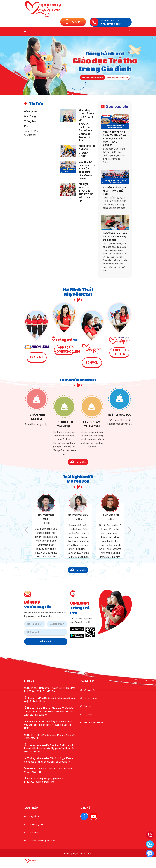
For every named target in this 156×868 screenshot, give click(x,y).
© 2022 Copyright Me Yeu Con (76, 854)
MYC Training (33, 833)
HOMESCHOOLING (67, 352)
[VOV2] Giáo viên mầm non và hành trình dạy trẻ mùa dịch (115, 237)
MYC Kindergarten (36, 824)
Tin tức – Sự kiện (91, 698)
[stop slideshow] (85, 92)
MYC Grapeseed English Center (41, 841)
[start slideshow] (72, 92)
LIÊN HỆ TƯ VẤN (78, 462)
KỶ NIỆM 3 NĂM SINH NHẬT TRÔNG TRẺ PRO (114, 191)
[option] (48, 526)
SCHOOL (92, 363)
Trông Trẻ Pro (34, 816)
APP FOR (64, 348)
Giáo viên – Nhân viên (93, 722)
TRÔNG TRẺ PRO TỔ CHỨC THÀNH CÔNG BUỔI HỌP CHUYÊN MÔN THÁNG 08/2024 (114, 139)
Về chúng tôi (89, 690)
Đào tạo (87, 706)
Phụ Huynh (88, 714)
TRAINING (37, 357)
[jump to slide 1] (75, 92)
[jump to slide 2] (78, 92)
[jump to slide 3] (81, 92)
